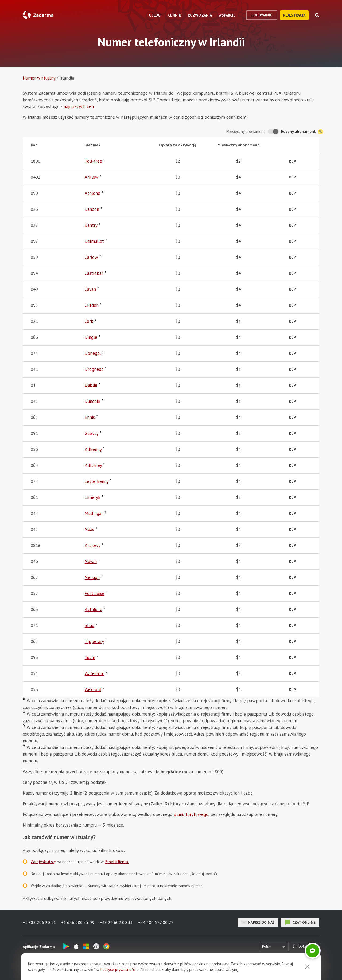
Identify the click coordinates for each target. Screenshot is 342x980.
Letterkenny (97, 481)
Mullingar (94, 513)
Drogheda (94, 369)
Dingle (91, 337)
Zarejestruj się (43, 862)
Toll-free (93, 161)
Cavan (90, 289)
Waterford (95, 673)
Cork (89, 321)
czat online (300, 922)
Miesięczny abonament (246, 131)
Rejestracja (294, 15)
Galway (92, 433)
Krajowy (92, 545)
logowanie (262, 15)
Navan (91, 561)
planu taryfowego (191, 814)
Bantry (91, 225)
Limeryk (92, 497)
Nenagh (92, 577)
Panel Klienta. (117, 862)
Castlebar (94, 273)
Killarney (93, 465)
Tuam (90, 657)
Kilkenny (93, 449)
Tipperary (94, 641)
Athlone (92, 193)
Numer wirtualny (39, 78)
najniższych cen (79, 106)
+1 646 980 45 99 (78, 922)
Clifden (92, 305)
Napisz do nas (258, 922)
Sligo (90, 625)
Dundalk (92, 401)
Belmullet (94, 241)
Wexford (93, 689)
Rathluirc (93, 609)
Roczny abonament (302, 132)
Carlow (91, 257)
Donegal (93, 353)
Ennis (90, 417)
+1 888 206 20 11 (39, 922)
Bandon (92, 209)
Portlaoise (95, 593)
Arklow (92, 177)
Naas (89, 529)
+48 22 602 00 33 (116, 922)
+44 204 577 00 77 (156, 922)
